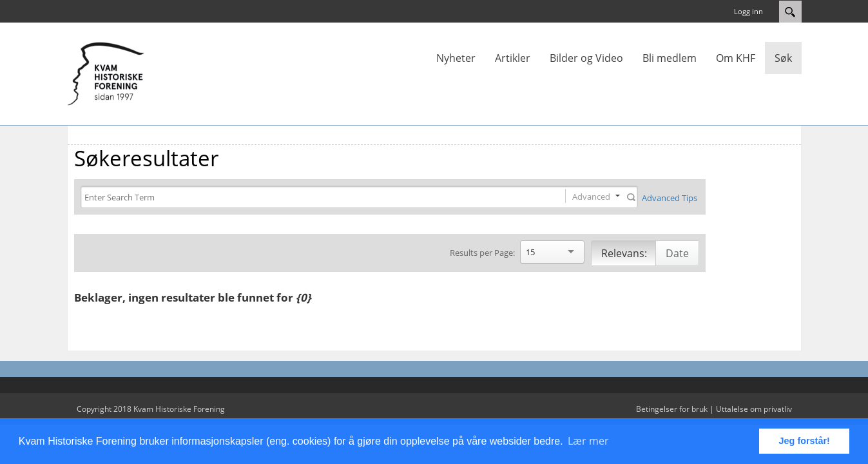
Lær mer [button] (588, 441)
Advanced (591, 197)
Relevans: (624, 253)
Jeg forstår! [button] (805, 441)
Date (677, 253)
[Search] (312, 198)
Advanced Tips (670, 198)
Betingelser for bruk (672, 409)
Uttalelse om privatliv (754, 409)
